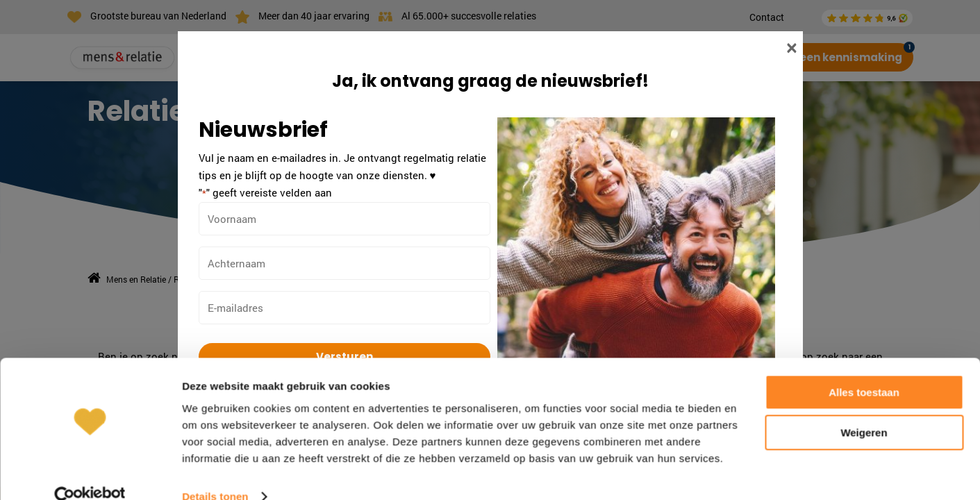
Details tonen (215, 473)
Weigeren (864, 409)
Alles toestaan (864, 368)
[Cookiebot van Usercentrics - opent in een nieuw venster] (90, 473)
